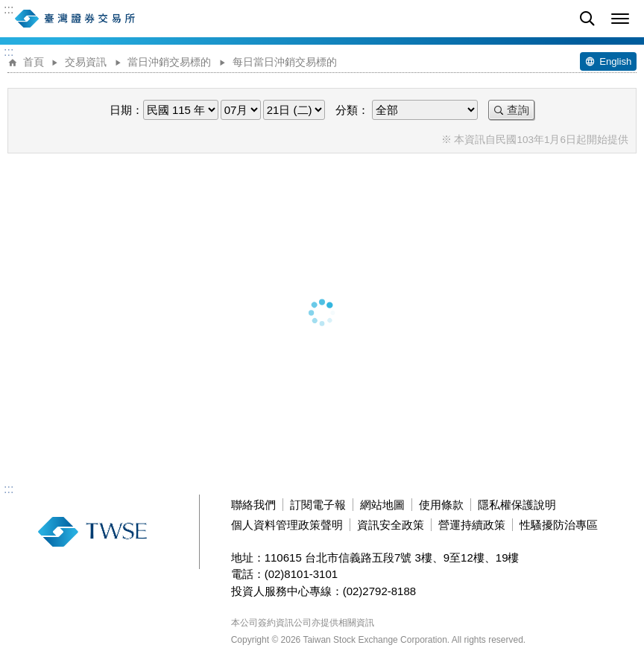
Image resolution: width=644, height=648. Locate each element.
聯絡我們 (253, 505)
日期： (126, 110)
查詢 (518, 110)
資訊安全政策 (391, 525)
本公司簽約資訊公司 (271, 623)
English (615, 61)
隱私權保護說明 (517, 505)
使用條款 (441, 505)
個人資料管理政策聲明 (287, 525)
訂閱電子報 (318, 505)
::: (9, 10)
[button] (620, 19)
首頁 (34, 62)
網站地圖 (382, 505)
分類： (352, 110)
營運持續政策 (472, 525)
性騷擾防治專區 (559, 525)
